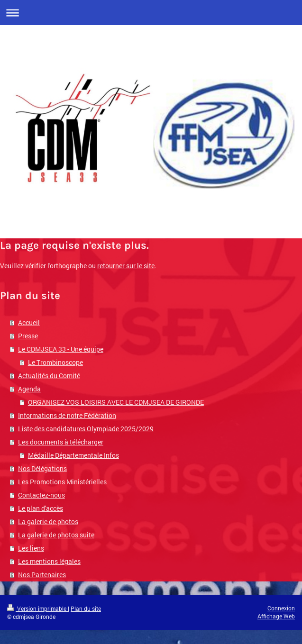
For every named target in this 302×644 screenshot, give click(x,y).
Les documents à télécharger (61, 442)
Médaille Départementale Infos (73, 455)
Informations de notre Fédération (67, 415)
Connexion (281, 608)
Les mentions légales (49, 561)
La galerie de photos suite (56, 535)
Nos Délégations (42, 468)
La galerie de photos (48, 522)
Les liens (31, 548)
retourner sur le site (126, 266)
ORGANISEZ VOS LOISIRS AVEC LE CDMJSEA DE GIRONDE (116, 402)
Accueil (29, 322)
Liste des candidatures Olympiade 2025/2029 (86, 429)
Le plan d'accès (41, 508)
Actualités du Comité (49, 376)
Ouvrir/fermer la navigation (151, 13)
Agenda (29, 389)
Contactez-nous (41, 495)
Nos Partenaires (42, 575)
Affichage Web (276, 616)
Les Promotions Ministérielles (62, 482)
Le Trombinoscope (55, 362)
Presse (28, 336)
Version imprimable (37, 608)
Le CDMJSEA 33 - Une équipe (61, 349)
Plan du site (86, 608)
